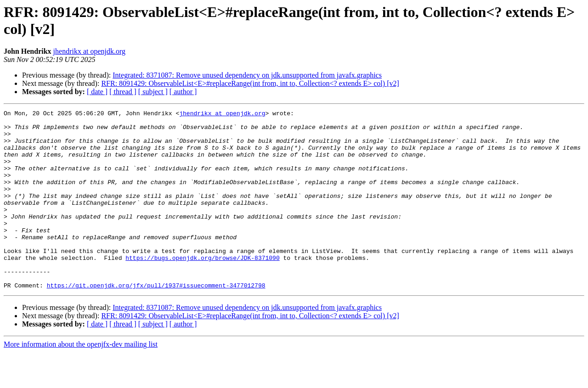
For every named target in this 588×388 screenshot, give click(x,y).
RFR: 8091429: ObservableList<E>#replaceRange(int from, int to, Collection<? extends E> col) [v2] (250, 83)
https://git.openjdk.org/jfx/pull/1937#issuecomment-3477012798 (156, 321)
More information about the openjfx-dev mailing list (81, 380)
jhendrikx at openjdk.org (89, 51)
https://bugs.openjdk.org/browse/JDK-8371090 (202, 288)
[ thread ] (123, 92)
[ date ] (97, 92)
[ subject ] (153, 92)
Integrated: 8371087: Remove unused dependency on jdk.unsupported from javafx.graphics (247, 75)
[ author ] (183, 92)
